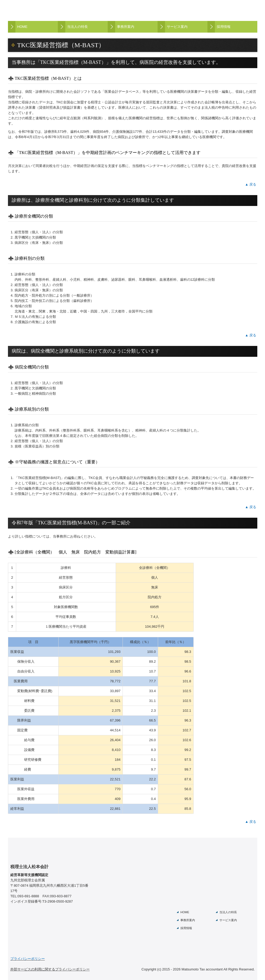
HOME (22, 27)
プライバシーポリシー (28, 959)
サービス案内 (177, 27)
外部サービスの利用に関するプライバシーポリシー (50, 969)
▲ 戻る (250, 184)
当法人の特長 (77, 27)
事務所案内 (126, 27)
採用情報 (224, 27)
